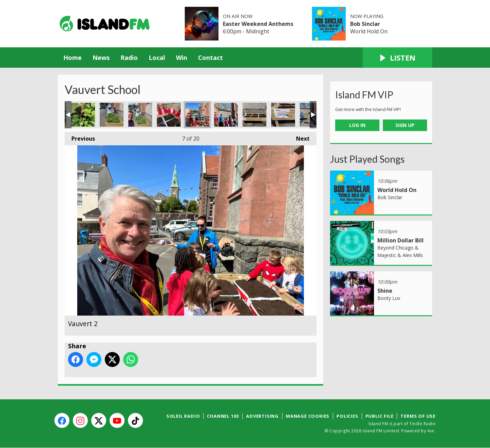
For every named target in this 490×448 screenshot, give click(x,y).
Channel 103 (223, 416)
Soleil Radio (183, 416)
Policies (347, 416)
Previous (80, 137)
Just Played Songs (367, 159)
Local (157, 58)
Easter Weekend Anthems (258, 24)
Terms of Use (418, 416)
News (101, 58)
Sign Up (405, 125)
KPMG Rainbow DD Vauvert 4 (112, 115)
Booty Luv (389, 298)
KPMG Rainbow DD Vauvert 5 (140, 115)
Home (72, 58)
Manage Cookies (308, 416)
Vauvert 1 (169, 115)
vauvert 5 (283, 115)
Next (299, 137)
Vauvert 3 (226, 115)
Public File (380, 416)
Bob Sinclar (365, 24)
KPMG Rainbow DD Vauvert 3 (83, 115)
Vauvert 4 (255, 115)
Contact (210, 58)
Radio (129, 58)
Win (182, 58)
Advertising (262, 416)
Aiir (431, 431)
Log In (357, 125)
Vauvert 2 (197, 115)
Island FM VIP (364, 95)
